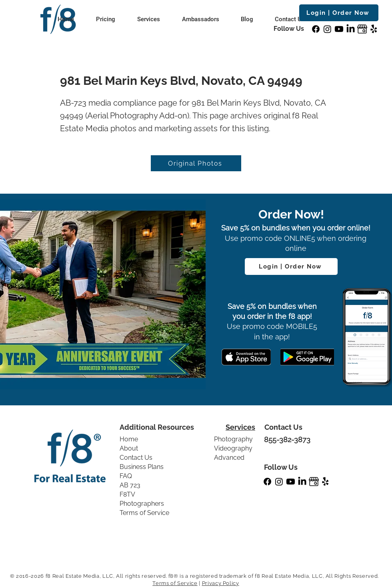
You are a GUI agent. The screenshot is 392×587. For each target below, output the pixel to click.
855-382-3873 (287, 440)
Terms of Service (144, 513)
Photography (233, 439)
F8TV (127, 494)
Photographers (142, 504)
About (129, 448)
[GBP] (362, 29)
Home (129, 439)
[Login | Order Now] (339, 13)
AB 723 (130, 485)
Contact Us (136, 458)
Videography (233, 448)
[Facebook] (316, 29)
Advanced (229, 458)
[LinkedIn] (351, 29)
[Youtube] (339, 29)
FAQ (126, 476)
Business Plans (142, 467)
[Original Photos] (196, 163)
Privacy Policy (221, 583)
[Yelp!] (374, 29)
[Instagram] (327, 29)
